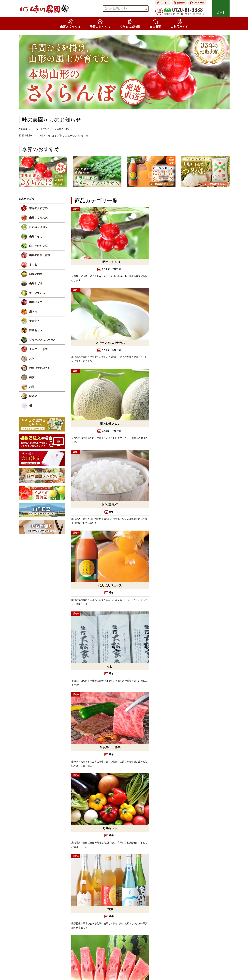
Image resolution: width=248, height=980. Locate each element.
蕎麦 (32, 378)
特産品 (33, 397)
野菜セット (36, 331)
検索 (145, 8)
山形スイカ (36, 237)
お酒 (32, 387)
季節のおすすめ (38, 209)
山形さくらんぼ (38, 218)
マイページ (199, 3)
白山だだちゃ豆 (38, 246)
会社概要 (87, 967)
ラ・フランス (37, 293)
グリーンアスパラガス (42, 340)
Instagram (28, 946)
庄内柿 (33, 312)
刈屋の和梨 (36, 275)
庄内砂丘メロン (38, 228)
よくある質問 (104, 967)
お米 (32, 359)
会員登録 (181, 3)
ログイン (164, 3)
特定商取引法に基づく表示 (130, 967)
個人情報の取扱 (158, 967)
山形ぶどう (36, 284)
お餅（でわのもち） (41, 368)
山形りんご (36, 303)
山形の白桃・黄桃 (40, 256)
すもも (33, 265)
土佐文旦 (34, 321)
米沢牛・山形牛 (38, 350)
